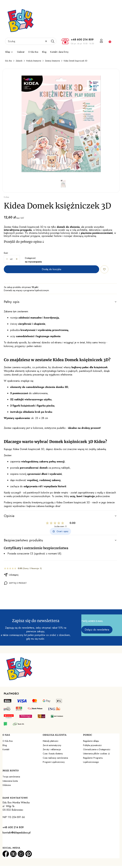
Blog (5, 745)
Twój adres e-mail (92, 621)
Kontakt (6, 749)
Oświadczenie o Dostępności (97, 749)
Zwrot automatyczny (52, 745)
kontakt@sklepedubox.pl (17, 833)
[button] (53, 41)
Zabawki (19, 61)
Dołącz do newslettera (97, 630)
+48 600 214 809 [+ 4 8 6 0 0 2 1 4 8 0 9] (82, 39)
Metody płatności (51, 741)
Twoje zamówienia (11, 777)
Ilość (6, 253)
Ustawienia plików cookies (95, 754)
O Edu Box (8, 741)
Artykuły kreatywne (34, 61)
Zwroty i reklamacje (52, 749)
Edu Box (8, 61)
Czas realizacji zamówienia (55, 758)
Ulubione (7, 785)
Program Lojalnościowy (54, 762)
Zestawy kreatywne (52, 61)
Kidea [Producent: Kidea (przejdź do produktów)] (6, 197)
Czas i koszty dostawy (53, 754)
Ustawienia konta (10, 781)
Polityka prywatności (92, 745)
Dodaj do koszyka (51, 269)
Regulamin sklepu (91, 741)
